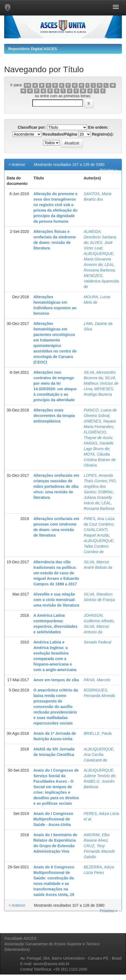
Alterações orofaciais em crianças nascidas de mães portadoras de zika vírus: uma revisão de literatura (56, 486)
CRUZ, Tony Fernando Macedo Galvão (99, 851)
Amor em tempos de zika (56, 680)
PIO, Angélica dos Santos (100, 486)
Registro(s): (103, 134)
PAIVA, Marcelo (97, 680)
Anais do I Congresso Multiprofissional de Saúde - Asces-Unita (53, 819)
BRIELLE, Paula (98, 733)
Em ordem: (98, 127)
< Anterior (17, 165)
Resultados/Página (60, 134)
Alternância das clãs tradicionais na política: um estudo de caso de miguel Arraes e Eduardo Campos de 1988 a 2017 (56, 573)
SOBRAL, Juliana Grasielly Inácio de (99, 497)
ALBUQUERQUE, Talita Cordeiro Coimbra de (99, 546)
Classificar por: (32, 127)
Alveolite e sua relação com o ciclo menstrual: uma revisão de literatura (56, 600)
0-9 (27, 85)
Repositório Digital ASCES (33, 49)
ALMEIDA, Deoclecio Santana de (100, 237)
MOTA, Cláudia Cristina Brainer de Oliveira (100, 460)
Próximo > (109, 170)
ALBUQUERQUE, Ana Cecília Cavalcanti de (99, 755)
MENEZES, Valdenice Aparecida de (101, 281)
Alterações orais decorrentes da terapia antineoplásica (54, 416)
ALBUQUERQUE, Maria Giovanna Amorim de (99, 259)
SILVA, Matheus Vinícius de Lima (101, 383)
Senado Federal (98, 642)
